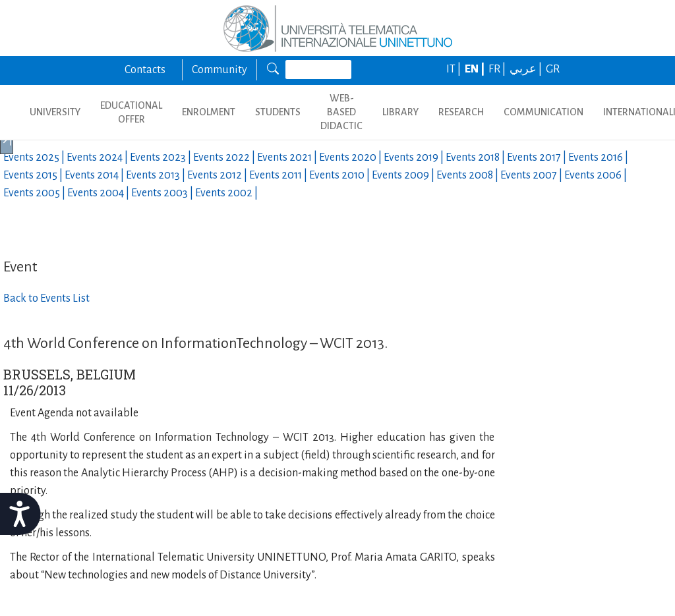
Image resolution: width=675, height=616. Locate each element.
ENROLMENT (209, 112)
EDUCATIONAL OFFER (131, 112)
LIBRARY (400, 112)
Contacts (145, 70)
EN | (476, 69)
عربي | (527, 69)
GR (553, 69)
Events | (35, 157)
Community (220, 70)
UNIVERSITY (55, 112)
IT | (455, 69)
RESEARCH (461, 112)
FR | (498, 69)
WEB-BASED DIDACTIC (341, 112)
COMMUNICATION (543, 112)
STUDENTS (278, 112)
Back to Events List (46, 298)
